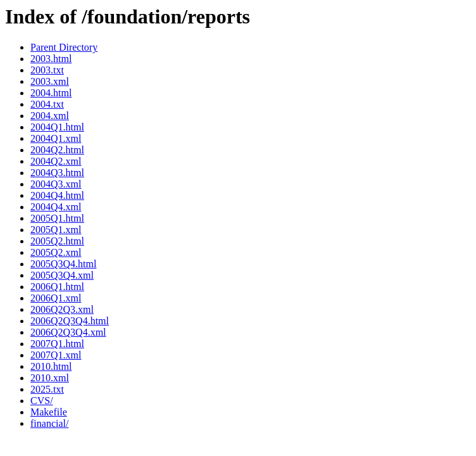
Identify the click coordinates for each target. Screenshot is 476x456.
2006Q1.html (57, 287)
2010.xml (50, 378)
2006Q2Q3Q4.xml (68, 332)
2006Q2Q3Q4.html (70, 321)
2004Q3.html (57, 173)
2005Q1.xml (56, 230)
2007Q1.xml (56, 355)
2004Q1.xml (56, 138)
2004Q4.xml (56, 207)
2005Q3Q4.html (63, 264)
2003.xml (50, 81)
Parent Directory (64, 47)
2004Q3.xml (56, 184)
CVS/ (42, 401)
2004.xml (50, 116)
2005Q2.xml (56, 252)
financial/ (49, 423)
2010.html (51, 366)
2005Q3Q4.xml (62, 275)
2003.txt (47, 70)
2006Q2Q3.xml (62, 309)
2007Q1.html (57, 344)
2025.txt (47, 389)
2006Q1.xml (56, 298)
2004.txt (47, 104)
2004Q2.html (57, 150)
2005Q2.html (57, 241)
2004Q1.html (57, 127)
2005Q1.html (57, 218)
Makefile (49, 412)
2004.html (51, 93)
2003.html (51, 59)
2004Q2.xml (56, 161)
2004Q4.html (57, 195)
